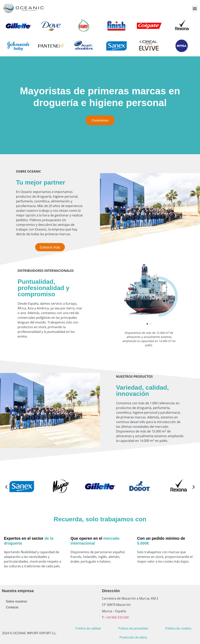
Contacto (12, 607)
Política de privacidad (133, 628)
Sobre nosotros (17, 601)
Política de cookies (178, 628)
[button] (195, 8)
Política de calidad (88, 628)
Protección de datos (133, 637)
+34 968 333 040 (117, 617)
